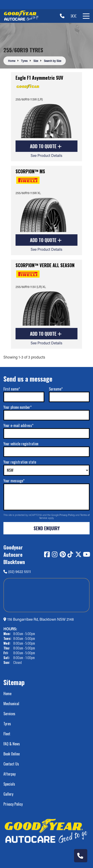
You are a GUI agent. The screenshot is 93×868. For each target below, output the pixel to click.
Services (9, 714)
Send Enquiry (47, 528)
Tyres (7, 724)
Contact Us (11, 764)
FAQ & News (12, 744)
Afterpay (9, 774)
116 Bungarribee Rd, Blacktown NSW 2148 (41, 619)
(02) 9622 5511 (17, 571)
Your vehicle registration (21, 444)
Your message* (14, 481)
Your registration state (20, 462)
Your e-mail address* (18, 425)
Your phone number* (17, 407)
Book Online (12, 754)
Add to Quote (46, 146)
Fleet (7, 734)
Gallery (8, 794)
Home (7, 694)
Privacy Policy (67, 515)
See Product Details (46, 155)
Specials (9, 784)
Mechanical (11, 704)
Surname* (56, 389)
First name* (12, 389)
